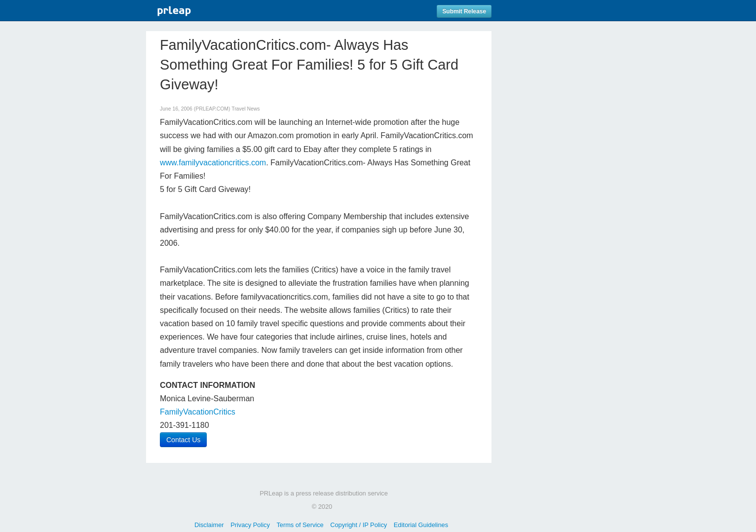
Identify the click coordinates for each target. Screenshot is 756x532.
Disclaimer (209, 525)
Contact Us (183, 440)
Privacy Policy (250, 525)
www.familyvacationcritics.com (213, 163)
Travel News (246, 109)
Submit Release (464, 11)
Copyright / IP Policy (359, 525)
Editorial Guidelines (421, 525)
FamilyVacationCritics (198, 412)
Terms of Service (300, 525)
